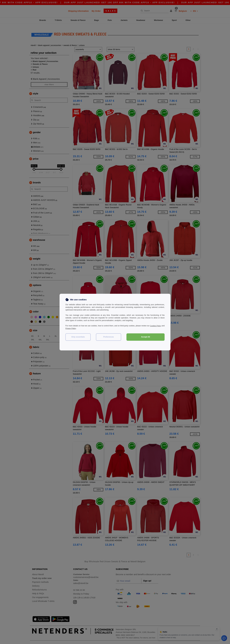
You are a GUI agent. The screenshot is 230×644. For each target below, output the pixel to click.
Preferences (109, 337)
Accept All (146, 337)
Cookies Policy (159, 326)
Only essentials (78, 337)
